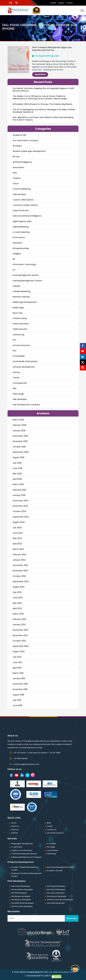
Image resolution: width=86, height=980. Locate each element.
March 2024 (18, 549)
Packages (51, 847)
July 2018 (17, 700)
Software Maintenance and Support (26, 857)
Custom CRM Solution (23, 200)
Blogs (61, 3)
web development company (26, 405)
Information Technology (24, 264)
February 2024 (20, 555)
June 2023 (18, 598)
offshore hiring (20, 318)
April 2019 (17, 668)
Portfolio (15, 833)
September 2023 (21, 581)
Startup (16, 372)
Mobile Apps (18, 308)
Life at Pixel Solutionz (55, 833)
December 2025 (20, 436)
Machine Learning (21, 297)
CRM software (19, 194)
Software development (24, 367)
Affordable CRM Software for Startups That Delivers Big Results (42, 104)
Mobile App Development (25, 302)
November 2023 (20, 571)
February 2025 (19, 490)
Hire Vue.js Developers (56, 893)
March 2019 (18, 673)
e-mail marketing (21, 232)
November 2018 (20, 689)
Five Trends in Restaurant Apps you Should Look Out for (52, 49)
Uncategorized (20, 383)
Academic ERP (19, 135)
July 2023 (17, 592)
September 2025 (21, 452)
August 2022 (19, 651)
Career (70, 3)
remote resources (21, 345)
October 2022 (19, 641)
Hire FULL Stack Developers (22, 906)
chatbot (17, 178)
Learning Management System (27, 281)
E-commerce (17, 847)
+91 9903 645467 (21, 758)
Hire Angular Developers (57, 896)
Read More (40, 74)
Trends (16, 378)
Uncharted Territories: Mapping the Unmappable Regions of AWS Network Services (43, 90)
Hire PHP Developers (19, 893)
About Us (15, 826)
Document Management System (61, 867)
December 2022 (20, 630)
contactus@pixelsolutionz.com (26, 764)
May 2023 (17, 603)
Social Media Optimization (25, 361)
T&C (51, 972)
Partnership (52, 854)
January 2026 (19, 431)
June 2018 (17, 705)
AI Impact (17, 146)
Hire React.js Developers (21, 900)
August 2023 (19, 587)
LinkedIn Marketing (21, 291)
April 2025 (17, 479)
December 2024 (21, 501)
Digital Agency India (22, 221)
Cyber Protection (21, 210)
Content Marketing (22, 189)
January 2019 (19, 678)
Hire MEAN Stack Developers (23, 903)
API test (16, 157)
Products (15, 830)
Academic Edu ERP (55, 871)
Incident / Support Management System (25, 869)
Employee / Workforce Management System (26, 875)
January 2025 (19, 495)
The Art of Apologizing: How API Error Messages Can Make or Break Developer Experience (44, 111)
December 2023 (20, 565)
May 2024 (17, 538)
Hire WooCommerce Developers (60, 900)
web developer (20, 399)
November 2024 (20, 506)
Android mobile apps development (29, 151)
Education (18, 243)
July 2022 (17, 657)
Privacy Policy (63, 972)
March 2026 (18, 420)
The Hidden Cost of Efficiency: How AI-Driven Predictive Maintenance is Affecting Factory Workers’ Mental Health (40, 97)
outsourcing (18, 335)
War (15, 388)
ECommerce (19, 237)
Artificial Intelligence (22, 162)
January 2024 (19, 560)
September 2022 (21, 646)
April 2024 (17, 544)
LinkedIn (16, 286)
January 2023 (19, 625)
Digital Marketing (21, 227)
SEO (15, 351)
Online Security (20, 329)
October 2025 (19, 447)
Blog (49, 823)
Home (14, 823)
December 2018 (20, 684)
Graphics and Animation (22, 850)
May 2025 (17, 474)
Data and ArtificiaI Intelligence (27, 216)
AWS (15, 173)
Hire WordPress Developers (22, 890)
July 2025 (17, 463)
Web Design (18, 394)
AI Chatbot (51, 844)
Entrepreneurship (21, 248)
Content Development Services (24, 854)
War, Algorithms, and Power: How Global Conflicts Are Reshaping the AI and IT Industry (43, 119)
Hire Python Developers (56, 890)
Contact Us (52, 830)
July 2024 (17, 528)
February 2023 (19, 619)
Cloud (16, 184)
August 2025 (19, 457)
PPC (15, 340)
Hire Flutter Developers (56, 903)
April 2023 (17, 608)
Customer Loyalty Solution (25, 205)
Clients (53, 3)
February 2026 (19, 425)
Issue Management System (26, 275)
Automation (18, 167)
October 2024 (19, 511)
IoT (14, 270)
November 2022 (20, 635)
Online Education (21, 324)
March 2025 (18, 484)
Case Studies (53, 850)
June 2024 (18, 533)
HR (14, 259)
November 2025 (20, 441)
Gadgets (17, 254)
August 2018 (18, 695)
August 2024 (19, 522)
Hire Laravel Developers (21, 886)
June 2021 (17, 662)
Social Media (19, 356)
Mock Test (18, 313)
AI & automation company (25, 140)
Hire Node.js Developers (21, 896)
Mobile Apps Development (22, 844)
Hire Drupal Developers (56, 886)
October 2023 (19, 576)
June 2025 (18, 468)
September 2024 (21, 517)
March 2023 (18, 614)
